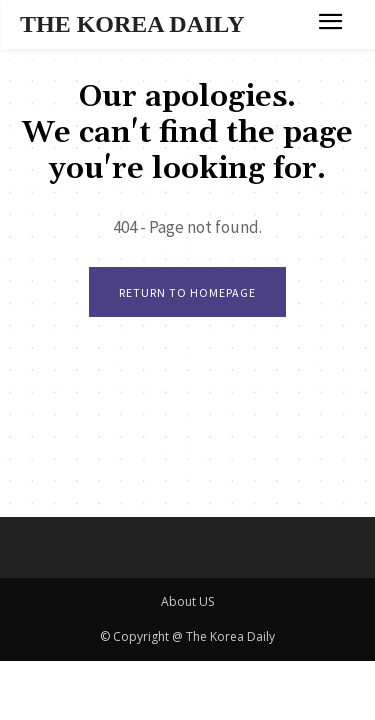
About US (187, 601)
